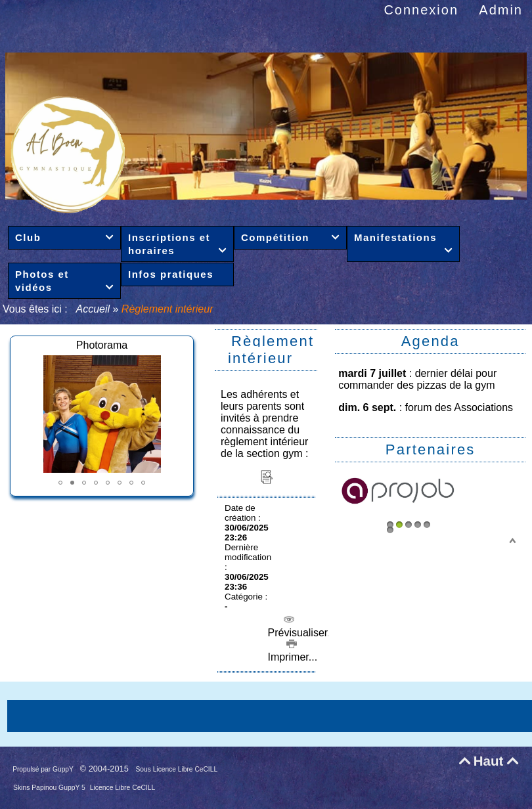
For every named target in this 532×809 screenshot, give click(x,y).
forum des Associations (459, 407)
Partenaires (431, 449)
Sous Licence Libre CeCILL (178, 769)
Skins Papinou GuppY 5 (50, 788)
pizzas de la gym (455, 385)
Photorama (102, 345)
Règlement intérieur (271, 350)
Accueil (93, 309)
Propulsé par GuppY (44, 769)
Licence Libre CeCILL (123, 788)
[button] (60, 483)
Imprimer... (291, 651)
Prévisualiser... (300, 627)
